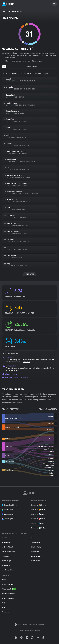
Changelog (5, 612)
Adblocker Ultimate (8, 547)
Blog (3, 607)
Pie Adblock (5, 556)
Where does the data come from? (15, 377)
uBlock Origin (6, 565)
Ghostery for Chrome (38, 505)
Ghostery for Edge (38, 523)
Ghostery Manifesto (8, 584)
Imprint (38, 631)
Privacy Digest (7, 519)
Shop (3, 603)
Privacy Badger (7, 561)
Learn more (27, 362)
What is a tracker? (10, 374)
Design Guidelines (36, 556)
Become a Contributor (9, 594)
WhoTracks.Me (8, 514)
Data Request (35, 552)
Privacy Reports (9, 589)
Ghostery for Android (38, 528)
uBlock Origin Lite (7, 570)
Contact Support (36, 542)
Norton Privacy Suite (8, 552)
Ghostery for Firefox (38, 510)
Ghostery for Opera (38, 519)
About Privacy (35, 561)
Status (4, 580)
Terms (21, 631)
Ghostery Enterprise (8, 598)
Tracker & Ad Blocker (9, 505)
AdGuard (5, 538)
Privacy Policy (29, 631)
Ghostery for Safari (38, 514)
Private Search (7, 510)
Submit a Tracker (36, 547)
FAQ (32, 538)
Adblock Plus (6, 542)
